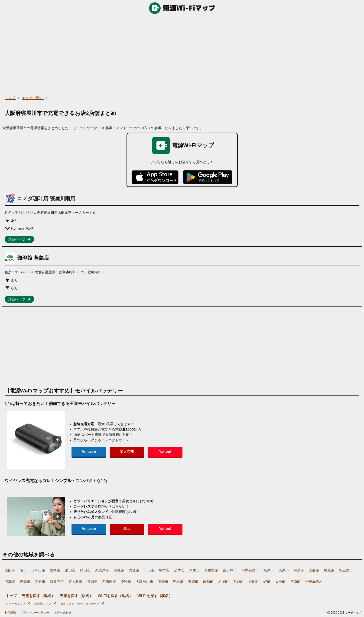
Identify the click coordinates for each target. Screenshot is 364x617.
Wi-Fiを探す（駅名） (155, 596)
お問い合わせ (63, 613)
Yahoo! (148, 452)
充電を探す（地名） (38, 596)
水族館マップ (45, 604)
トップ (11, 596)
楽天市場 (117, 452)
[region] (182, 53)
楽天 (117, 528)
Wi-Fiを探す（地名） (115, 596)
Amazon (85, 452)
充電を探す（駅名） (76, 596)
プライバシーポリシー (35, 613)
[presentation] (57, 440)
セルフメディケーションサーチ (82, 604)
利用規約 (10, 613)
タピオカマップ (18, 604)
